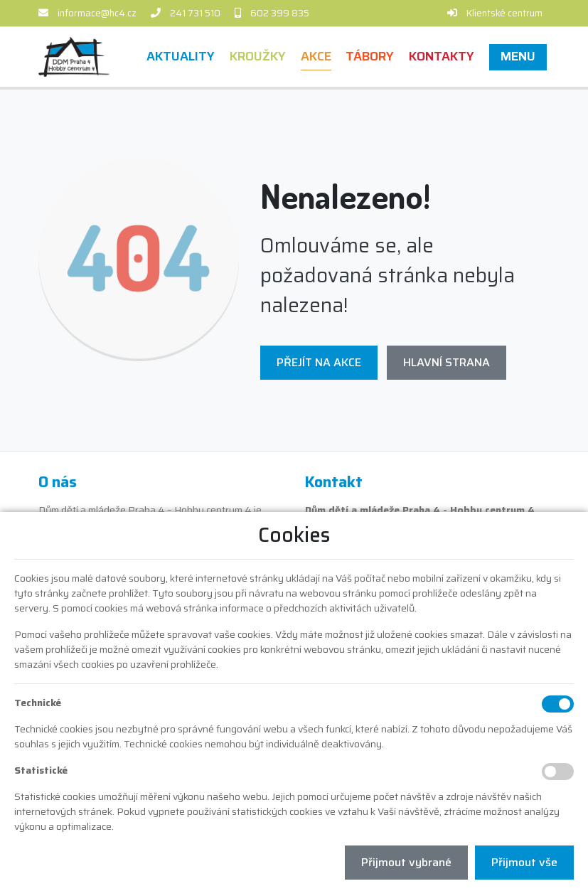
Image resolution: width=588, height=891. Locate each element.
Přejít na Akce (319, 362)
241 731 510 (195, 13)
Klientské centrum (504, 13)
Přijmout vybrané (406, 862)
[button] (518, 57)
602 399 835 (280, 13)
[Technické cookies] (558, 704)
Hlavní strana (447, 362)
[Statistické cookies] (558, 772)
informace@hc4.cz (97, 13)
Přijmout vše (524, 862)
